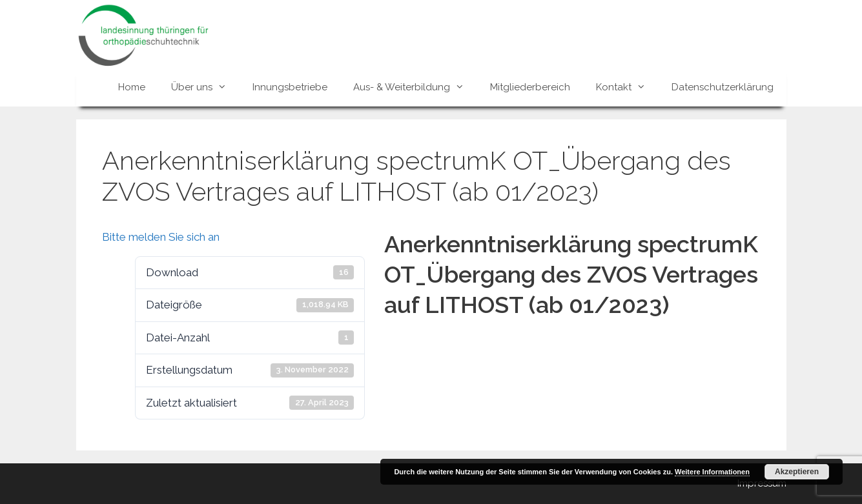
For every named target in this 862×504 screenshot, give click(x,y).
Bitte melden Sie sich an (161, 237)
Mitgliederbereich (530, 87)
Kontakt (627, 87)
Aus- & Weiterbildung (415, 87)
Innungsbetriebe (290, 87)
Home (132, 87)
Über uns (205, 87)
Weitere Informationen (712, 472)
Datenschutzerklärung (723, 87)
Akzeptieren (797, 472)
